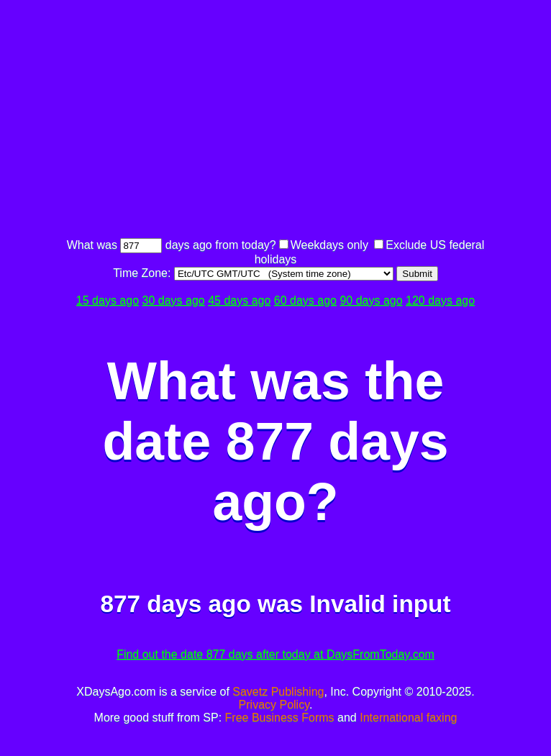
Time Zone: (144, 273)
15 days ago (108, 300)
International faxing (408, 718)
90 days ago (371, 300)
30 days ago (174, 300)
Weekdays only (329, 245)
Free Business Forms (280, 718)
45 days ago (239, 300)
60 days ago (305, 300)
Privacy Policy (274, 705)
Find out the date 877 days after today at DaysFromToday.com (275, 654)
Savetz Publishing (278, 692)
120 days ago (440, 300)
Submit (417, 274)
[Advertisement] (307, 121)
